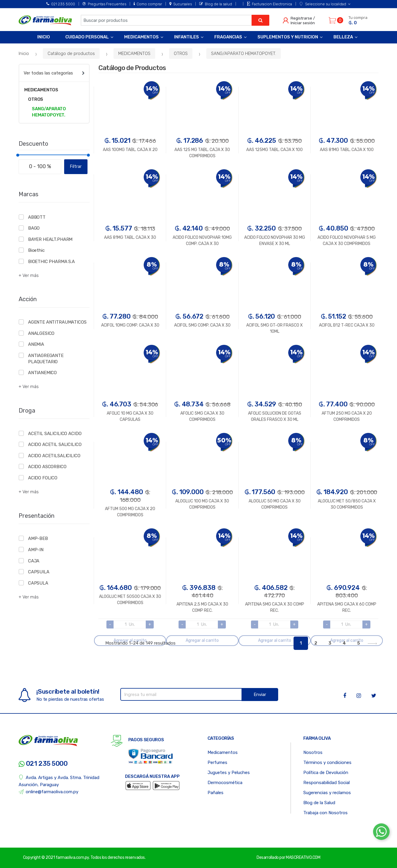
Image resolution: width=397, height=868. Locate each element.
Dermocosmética (225, 783)
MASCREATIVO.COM (303, 858)
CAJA (34, 561)
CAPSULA (38, 583)
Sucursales (181, 4)
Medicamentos (141, 37)
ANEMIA (36, 344)
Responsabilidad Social (326, 783)
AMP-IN (36, 550)
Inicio (44, 37)
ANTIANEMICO (42, 373)
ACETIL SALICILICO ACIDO (55, 434)
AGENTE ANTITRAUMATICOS (57, 322)
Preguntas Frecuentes (104, 4)
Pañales (215, 793)
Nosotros (313, 752)
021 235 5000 (61, 4)
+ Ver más (29, 275)
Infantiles (187, 37)
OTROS (181, 53)
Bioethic (36, 250)
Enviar (260, 695)
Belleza (343, 37)
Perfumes (217, 762)
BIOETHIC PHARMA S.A (51, 262)
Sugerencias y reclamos (327, 793)
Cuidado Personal (87, 37)
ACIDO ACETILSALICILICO (54, 456)
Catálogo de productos (71, 53)
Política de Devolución (326, 773)
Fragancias (228, 37)
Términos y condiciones (327, 762)
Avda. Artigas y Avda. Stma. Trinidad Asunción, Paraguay (59, 781)
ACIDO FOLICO (43, 478)
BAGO (34, 228)
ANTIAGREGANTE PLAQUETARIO (46, 359)
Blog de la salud (215, 4)
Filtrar (76, 167)
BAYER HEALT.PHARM (50, 239)
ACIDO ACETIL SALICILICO (55, 444)
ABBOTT (37, 217)
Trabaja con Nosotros (325, 813)
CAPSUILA (39, 572)
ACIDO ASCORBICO (47, 467)
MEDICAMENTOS (134, 53)
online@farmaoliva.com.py (48, 792)
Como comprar (148, 4)
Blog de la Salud (319, 803)
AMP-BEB (38, 538)
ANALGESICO (41, 333)
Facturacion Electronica (269, 4)
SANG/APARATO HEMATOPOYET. (244, 53)
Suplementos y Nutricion (288, 37)
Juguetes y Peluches (229, 773)
